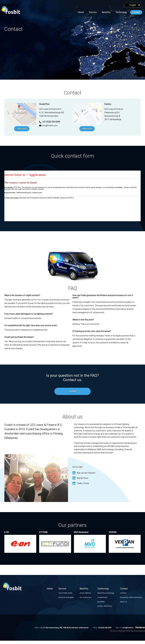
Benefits (106, 12)
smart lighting (85, 593)
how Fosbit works (65, 593)
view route (22, 129)
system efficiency (105, 606)
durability (101, 602)
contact (72, 391)
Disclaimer (140, 627)
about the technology (106, 593)
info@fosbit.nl (128, 628)
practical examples (66, 597)
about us (124, 602)
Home (81, 12)
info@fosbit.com (50, 126)
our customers (86, 597)
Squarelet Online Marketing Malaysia (132, 631)
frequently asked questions (131, 597)
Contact (136, 12)
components (102, 597)
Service (93, 12)
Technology (121, 12)
